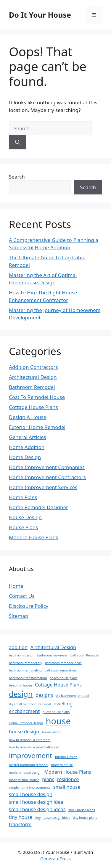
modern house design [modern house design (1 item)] (25, 773)
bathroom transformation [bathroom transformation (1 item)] (28, 678)
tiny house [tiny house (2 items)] (21, 817)
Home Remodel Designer (38, 507)
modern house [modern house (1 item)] (62, 765)
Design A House (28, 417)
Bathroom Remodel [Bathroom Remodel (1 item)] (85, 655)
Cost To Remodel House (37, 397)
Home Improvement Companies (47, 467)
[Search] (18, 142)
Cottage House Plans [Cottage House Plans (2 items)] (58, 685)
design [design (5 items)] (21, 694)
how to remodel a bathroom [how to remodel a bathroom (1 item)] (30, 740)
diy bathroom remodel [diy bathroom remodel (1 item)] (72, 696)
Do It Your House (40, 15)
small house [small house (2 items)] (67, 787)
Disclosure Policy (29, 606)
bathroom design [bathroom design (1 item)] (22, 655)
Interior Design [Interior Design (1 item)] (66, 757)
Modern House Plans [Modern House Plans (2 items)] (68, 772)
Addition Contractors (33, 367)
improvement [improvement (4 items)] (30, 755)
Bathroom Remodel (32, 387)
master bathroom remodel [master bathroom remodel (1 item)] (29, 765)
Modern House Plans (33, 537)
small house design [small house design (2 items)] (31, 794)
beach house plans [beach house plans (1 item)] (64, 678)
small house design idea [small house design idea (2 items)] (36, 802)
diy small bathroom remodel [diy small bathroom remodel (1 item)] (30, 704)
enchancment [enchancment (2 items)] (24, 711)
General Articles (28, 437)
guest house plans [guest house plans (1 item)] (56, 712)
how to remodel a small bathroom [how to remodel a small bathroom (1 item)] (34, 747)
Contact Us (22, 596)
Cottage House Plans (33, 407)
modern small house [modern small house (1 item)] (24, 780)
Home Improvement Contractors (47, 477)
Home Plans (23, 497)
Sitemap (18, 616)
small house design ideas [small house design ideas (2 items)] (37, 809)
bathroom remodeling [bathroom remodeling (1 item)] (25, 670)
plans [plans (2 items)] (48, 779)
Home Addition (27, 447)
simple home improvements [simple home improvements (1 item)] (30, 788)
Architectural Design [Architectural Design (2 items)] (53, 647)
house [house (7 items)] (58, 721)
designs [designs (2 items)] (44, 695)
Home (16, 586)
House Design (25, 517)
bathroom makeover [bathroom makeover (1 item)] (52, 655)
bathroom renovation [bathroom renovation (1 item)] (60, 670)
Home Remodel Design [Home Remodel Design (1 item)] (26, 723)
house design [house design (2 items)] (24, 732)
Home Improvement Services (43, 487)
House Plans (23, 527)
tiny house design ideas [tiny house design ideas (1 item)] (53, 818)
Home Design (25, 457)
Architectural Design (33, 377)
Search (17, 177)
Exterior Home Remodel (37, 427)
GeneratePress (55, 859)
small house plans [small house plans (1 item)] (82, 810)
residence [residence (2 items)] (68, 779)
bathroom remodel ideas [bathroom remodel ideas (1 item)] (63, 663)
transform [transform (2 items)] (20, 824)
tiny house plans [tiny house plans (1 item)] (85, 818)
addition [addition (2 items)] (18, 647)
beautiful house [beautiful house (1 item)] (20, 685)
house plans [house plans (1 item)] (51, 732)
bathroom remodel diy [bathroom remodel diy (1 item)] (25, 663)
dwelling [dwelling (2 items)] (63, 704)
